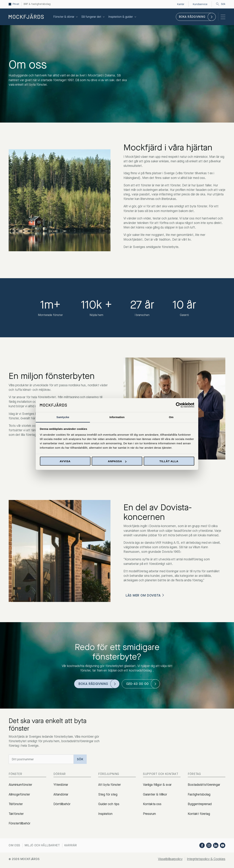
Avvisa (65, 461)
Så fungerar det (93, 17)
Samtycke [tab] (63, 417)
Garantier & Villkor (155, 794)
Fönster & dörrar (66, 17)
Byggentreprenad (200, 804)
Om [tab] (171, 417)
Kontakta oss (152, 804)
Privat (17, 4)
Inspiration (105, 814)
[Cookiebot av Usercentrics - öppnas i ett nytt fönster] (178, 405)
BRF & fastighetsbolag (40, 4)
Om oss (14, 845)
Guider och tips (109, 804)
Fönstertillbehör (19, 823)
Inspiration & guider (123, 17)
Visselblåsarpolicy (170, 859)
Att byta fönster (110, 785)
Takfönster (16, 814)
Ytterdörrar (61, 785)
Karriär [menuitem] (178, 4)
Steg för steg (108, 794)
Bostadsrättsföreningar (204, 785)
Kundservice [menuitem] (199, 4)
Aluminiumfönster (20, 785)
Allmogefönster (19, 794)
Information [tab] (117, 417)
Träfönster (16, 804)
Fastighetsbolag (199, 794)
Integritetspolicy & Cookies (206, 859)
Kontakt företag (199, 814)
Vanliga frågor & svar (157, 785)
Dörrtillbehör (62, 804)
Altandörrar (61, 794)
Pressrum (149, 814)
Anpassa (117, 461)
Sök (220, 4)
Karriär (71, 845)
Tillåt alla (169, 461)
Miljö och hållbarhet (42, 845)
